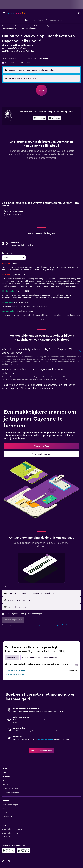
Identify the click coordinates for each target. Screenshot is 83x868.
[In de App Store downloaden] (54, 118)
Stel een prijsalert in (45, 740)
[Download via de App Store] (24, 850)
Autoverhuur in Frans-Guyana (23, 26)
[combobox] (12, 59)
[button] (4, 13)
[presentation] (54, 118)
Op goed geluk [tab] (51, 658)
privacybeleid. (62, 625)
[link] (41, 446)
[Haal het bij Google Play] (39, 118)
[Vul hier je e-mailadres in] (44, 607)
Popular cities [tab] (12, 658)
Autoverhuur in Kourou (15, 674)
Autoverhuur (6, 26)
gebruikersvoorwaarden (47, 625)
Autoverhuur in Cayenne (44, 26)
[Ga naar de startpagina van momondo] (16, 13)
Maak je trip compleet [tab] (31, 658)
